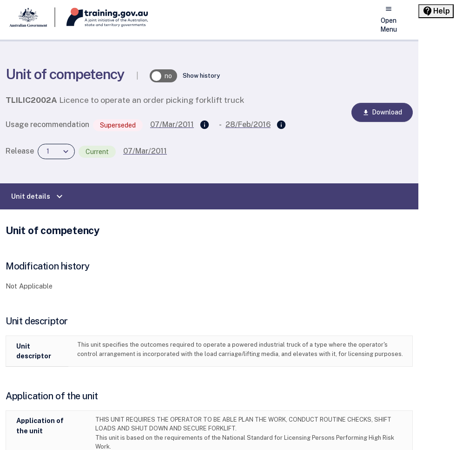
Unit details (38, 196)
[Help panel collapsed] (436, 11)
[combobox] (56, 151)
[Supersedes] (205, 125)
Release (20, 151)
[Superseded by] (281, 125)
